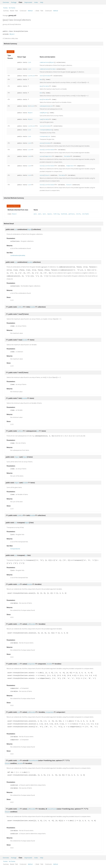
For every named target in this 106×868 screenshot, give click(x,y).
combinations (44, 62)
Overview (6, 2)
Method (30, 11)
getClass (72, 214)
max (41, 80)
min (41, 93)
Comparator (48, 156)
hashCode (64, 214)
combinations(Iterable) (18, 255)
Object (12, 34)
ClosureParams (33, 756)
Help (42, 2)
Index (36, 2)
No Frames (12, 8)
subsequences (44, 106)
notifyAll (86, 214)
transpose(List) (15, 546)
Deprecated (28, 2)
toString (56, 214)
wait (35, 214)
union (42, 143)
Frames (5, 8)
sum (41, 113)
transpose (43, 130)
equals (50, 214)
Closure (47, 175)
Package (14, 2)
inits (42, 76)
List (30, 62)
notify (78, 214)
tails (42, 126)
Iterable (53, 69)
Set (29, 106)
